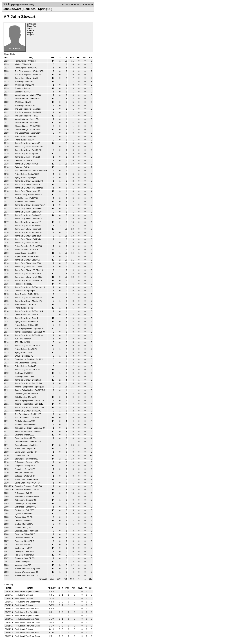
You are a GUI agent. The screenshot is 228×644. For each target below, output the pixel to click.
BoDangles (20, 459)
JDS (17, 339)
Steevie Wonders (23, 569)
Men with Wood (22, 95)
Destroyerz (20, 510)
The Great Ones (22, 133)
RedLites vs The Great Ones (27, 602)
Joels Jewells (21, 294)
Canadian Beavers (23, 486)
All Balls (19, 421)
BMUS (18, 356)
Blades (18, 455)
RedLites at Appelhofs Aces (27, 609)
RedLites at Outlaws (24, 605)
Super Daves (21, 253)
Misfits (18, 64)
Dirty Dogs (20, 503)
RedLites (19, 284)
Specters (19, 88)
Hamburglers (21, 61)
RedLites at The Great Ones (27, 622)
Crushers (19, 435)
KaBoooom (20, 496)
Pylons (18, 514)
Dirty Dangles (21, 394)
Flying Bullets (21, 136)
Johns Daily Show (23, 143)
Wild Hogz (20, 81)
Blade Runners (22, 198)
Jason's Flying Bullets (24, 195)
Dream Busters (22, 442)
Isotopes (19, 472)
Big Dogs (19, 373)
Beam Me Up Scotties (25, 359)
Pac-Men (19, 555)
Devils (18, 562)
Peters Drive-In (22, 246)
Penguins (19, 466)
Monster (19, 565)
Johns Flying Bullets (24, 328)
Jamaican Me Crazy (24, 428)
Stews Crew (20, 448)
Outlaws (19, 160)
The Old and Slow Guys (25, 171)
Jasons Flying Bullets (24, 387)
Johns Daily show (23, 157)
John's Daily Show (23, 78)
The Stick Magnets (23, 71)
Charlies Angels (22, 531)
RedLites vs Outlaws (24, 595)
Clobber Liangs (22, 126)
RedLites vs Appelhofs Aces (27, 591)
